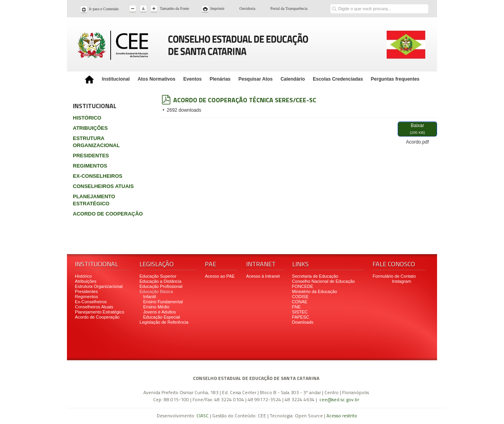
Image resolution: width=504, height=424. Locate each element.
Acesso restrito (342, 416)
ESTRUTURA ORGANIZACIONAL (96, 142)
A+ (155, 9)
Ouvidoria (247, 8)
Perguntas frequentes (395, 79)
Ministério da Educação (315, 291)
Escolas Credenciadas (338, 79)
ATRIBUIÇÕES (90, 128)
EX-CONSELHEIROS (98, 176)
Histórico (83, 276)
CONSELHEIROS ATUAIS (103, 186)
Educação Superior (158, 276)
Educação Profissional (161, 286)
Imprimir (217, 8)
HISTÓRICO (87, 118)
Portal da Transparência (289, 8)
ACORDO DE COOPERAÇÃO (108, 214)
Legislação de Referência (164, 322)
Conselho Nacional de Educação (324, 281)
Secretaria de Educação (315, 276)
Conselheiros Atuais (94, 307)
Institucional (116, 79)
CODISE (300, 297)
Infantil (149, 297)
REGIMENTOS (90, 166)
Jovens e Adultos (159, 312)
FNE (296, 307)
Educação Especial (161, 317)
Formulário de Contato (394, 276)
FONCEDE (303, 286)
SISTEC (300, 312)
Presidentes (86, 291)
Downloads (303, 322)
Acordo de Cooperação (97, 317)
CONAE (300, 302)
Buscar (334, 3)
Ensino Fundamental (163, 302)
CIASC (203, 416)
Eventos (192, 79)
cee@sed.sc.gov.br (339, 399)
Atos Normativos (156, 79)
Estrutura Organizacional (99, 286)
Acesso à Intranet (263, 276)
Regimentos (86, 297)
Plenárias (220, 79)
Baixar (417, 129)
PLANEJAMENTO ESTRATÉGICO (94, 200)
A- (133, 9)
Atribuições (85, 281)
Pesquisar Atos (256, 79)
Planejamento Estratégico (99, 312)
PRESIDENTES (91, 156)
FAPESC (301, 317)
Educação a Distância (160, 281)
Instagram (401, 281)
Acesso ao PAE (220, 276)
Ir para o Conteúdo (104, 9)
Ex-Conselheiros (91, 302)
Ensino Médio (156, 307)
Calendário (293, 79)
